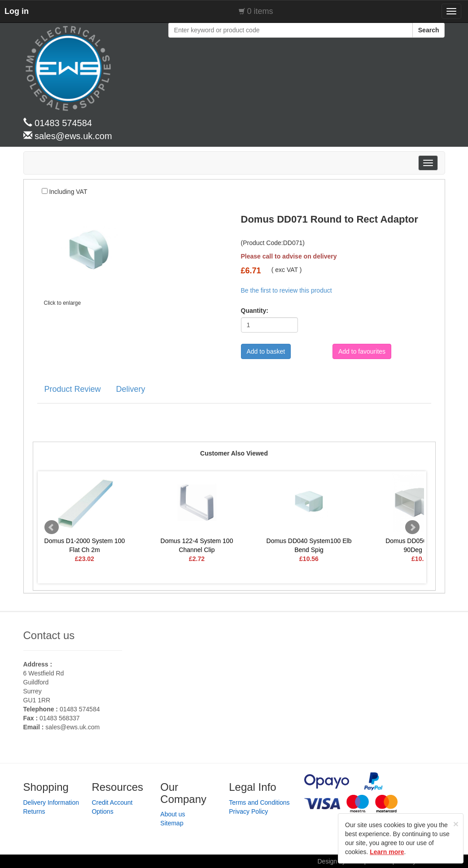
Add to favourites (362, 351)
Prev (52, 527)
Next (412, 527)
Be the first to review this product (286, 290)
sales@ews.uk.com (72, 727)
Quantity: (252, 311)
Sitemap (172, 823)
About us (173, 814)
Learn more (387, 852)
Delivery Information (51, 802)
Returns (34, 811)
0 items (260, 11)
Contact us (49, 635)
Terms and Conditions (259, 802)
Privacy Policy (248, 811)
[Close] (456, 824)
